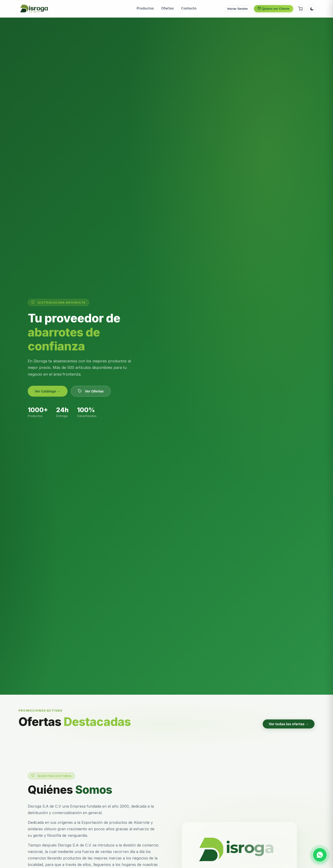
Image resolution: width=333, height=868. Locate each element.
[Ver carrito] (300, 9)
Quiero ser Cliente (274, 8)
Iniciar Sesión (237, 9)
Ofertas (167, 8)
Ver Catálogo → (48, 391)
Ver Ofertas (91, 391)
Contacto (189, 8)
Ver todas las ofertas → (289, 724)
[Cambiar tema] (312, 9)
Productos (145, 8)
